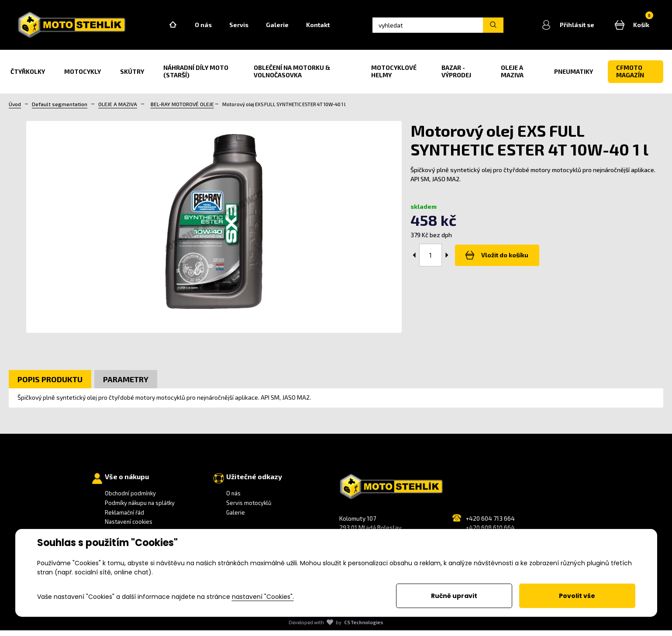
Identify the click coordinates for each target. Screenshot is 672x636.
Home (188, 28)
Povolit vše (577, 596)
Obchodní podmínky (130, 499)
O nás (218, 28)
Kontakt (333, 28)
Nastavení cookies (129, 527)
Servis (254, 28)
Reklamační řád (124, 518)
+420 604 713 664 (490, 524)
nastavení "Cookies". (263, 597)
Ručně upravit (454, 596)
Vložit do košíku (495, 261)
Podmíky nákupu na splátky (140, 508)
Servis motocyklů (249, 508)
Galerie (292, 28)
